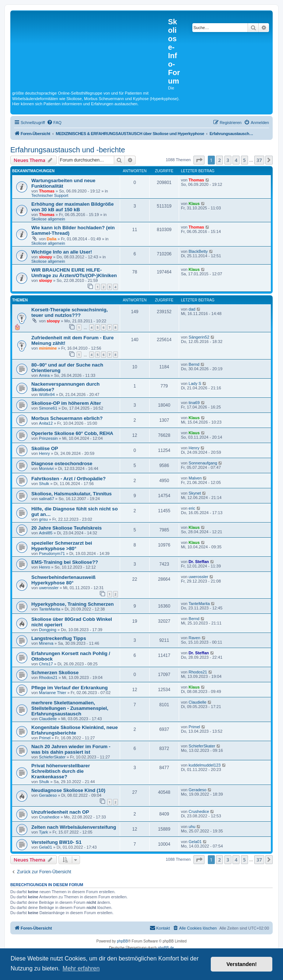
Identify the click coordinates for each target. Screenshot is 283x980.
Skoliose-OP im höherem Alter (66, 403)
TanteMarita (50, 609)
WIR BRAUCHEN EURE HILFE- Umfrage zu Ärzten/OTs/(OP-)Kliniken (74, 273)
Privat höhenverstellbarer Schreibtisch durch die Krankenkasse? (61, 771)
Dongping (48, 630)
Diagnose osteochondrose (62, 464)
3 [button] (228, 160)
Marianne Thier (53, 693)
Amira (44, 375)
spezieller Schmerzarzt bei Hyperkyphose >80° (62, 546)
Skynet (195, 493)
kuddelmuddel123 (205, 765)
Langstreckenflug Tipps (59, 638)
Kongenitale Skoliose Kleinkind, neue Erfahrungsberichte (75, 730)
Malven (195, 478)
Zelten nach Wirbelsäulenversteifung (74, 827)
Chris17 (46, 664)
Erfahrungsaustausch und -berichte (68, 150)
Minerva (46, 643)
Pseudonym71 (52, 553)
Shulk (44, 484)
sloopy (46, 257)
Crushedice (49, 817)
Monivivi (46, 468)
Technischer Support (50, 195)
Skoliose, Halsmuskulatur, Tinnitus (71, 494)
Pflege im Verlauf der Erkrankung (69, 688)
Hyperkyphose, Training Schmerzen (73, 604)
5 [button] (244, 160)
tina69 (194, 403)
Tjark (43, 832)
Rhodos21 (48, 677)
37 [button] (259, 160)
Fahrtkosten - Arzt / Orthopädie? (69, 479)
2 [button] (219, 160)
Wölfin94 (47, 395)
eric (192, 508)
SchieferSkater (52, 757)
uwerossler (49, 588)
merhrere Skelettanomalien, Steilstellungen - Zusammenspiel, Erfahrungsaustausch (70, 708)
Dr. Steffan (199, 562)
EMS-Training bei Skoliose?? (65, 562)
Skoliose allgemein (48, 219)
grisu (43, 519)
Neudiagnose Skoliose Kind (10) (68, 790)
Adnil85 (46, 533)
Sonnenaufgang (203, 463)
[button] (199, 160)
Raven (195, 638)
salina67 (47, 499)
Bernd (194, 364)
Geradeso (48, 795)
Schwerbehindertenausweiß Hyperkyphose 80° (63, 580)
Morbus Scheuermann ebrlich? (67, 418)
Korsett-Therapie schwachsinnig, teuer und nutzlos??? (69, 312)
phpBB (122, 941)
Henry (44, 453)
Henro (45, 567)
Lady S (195, 383)
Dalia (52, 239)
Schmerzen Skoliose (55, 673)
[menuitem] (54, 123)
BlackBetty (198, 251)
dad (192, 309)
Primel (45, 738)
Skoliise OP (45, 448)
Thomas (47, 191)
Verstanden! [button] (242, 964)
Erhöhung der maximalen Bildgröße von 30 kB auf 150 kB (73, 207)
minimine (48, 348)
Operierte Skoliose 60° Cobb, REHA (72, 433)
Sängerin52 (199, 337)
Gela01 (46, 847)
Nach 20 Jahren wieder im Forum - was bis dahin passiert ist (71, 749)
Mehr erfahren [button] (81, 968)
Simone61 (48, 408)
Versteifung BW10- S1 (56, 842)
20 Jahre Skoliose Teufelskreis (67, 528)
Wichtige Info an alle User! (62, 252)
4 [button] (236, 160)
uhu (192, 827)
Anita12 (46, 423)
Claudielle (48, 719)
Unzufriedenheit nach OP (60, 812)
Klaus (194, 204)
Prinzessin (48, 438)
